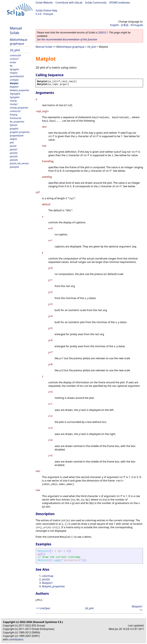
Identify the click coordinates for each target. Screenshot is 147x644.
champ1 (14, 104)
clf (40, 554)
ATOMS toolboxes (120, 3)
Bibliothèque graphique (19, 41)
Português (137, 25)
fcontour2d (15, 118)
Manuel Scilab (16, 30)
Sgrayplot (15, 97)
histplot (14, 73)
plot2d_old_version (19, 163)
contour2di (15, 55)
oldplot (13, 139)
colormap (48, 576)
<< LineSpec (43, 608)
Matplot (14, 83)
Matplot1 (14, 87)
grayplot (14, 129)
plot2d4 (14, 160)
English (115, 25)
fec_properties (17, 122)
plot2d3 (14, 156)
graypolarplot (17, 135)
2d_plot (15, 50)
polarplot (14, 167)
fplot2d (13, 125)
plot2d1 (14, 149)
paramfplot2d (17, 76)
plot (12, 142)
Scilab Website (44, 3)
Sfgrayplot (15, 94)
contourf (14, 59)
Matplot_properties (19, 90)
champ (13, 101)
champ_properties (19, 108)
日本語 (125, 25)
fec (11, 66)
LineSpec (14, 80)
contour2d (15, 111)
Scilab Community (96, 3)
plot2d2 (14, 153)
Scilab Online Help (46, 10)
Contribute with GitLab (69, 3)
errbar (13, 62)
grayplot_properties (20, 132)
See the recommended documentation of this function (67, 39)
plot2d (13, 146)
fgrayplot (14, 69)
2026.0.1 (103, 32)
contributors (16, 639)
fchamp (14, 115)
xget (58, 560)
